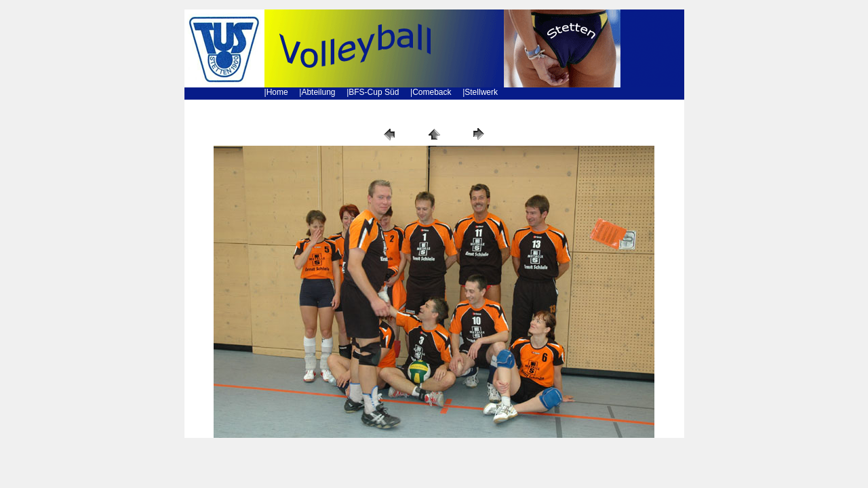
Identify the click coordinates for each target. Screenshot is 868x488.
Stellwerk (481, 92)
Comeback (432, 92)
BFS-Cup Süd (374, 92)
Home (277, 92)
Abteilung (318, 92)
